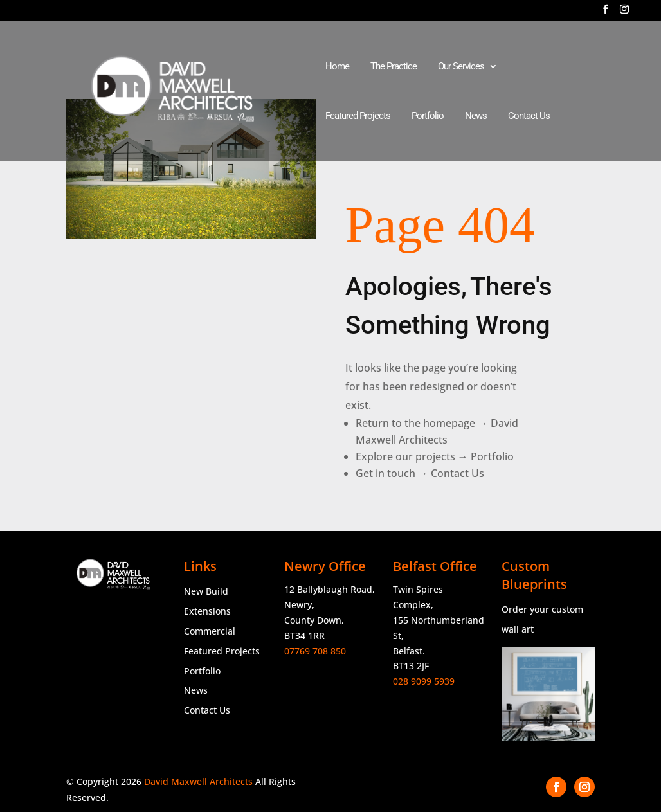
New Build (206, 591)
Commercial (210, 631)
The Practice (394, 67)
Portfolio (428, 116)
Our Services (461, 67)
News (476, 116)
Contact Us (529, 116)
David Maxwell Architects (198, 781)
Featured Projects (358, 116)
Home (337, 67)
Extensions (207, 611)
